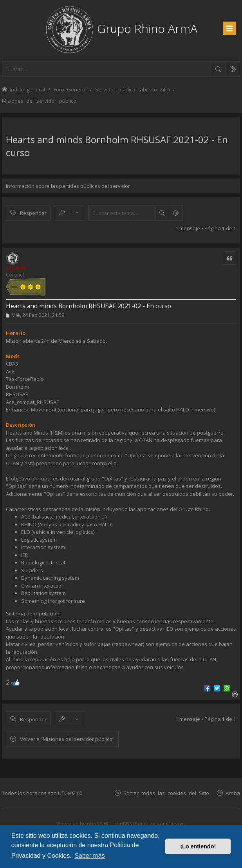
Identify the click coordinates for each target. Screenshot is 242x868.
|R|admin (17, 268)
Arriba (233, 793)
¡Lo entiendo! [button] (198, 846)
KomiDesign (171, 824)
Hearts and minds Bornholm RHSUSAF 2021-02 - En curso (88, 306)
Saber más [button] (89, 856)
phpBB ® (98, 824)
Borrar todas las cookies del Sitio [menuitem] (166, 793)
